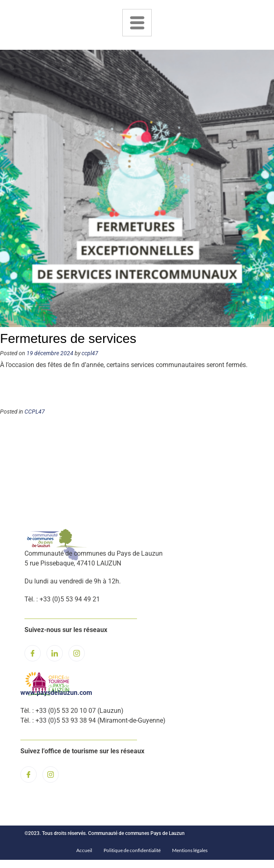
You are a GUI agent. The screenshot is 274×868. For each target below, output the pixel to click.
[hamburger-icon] (137, 23)
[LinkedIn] (55, 653)
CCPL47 (35, 412)
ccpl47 (90, 353)
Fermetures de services (68, 338)
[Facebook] (33, 653)
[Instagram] (77, 653)
